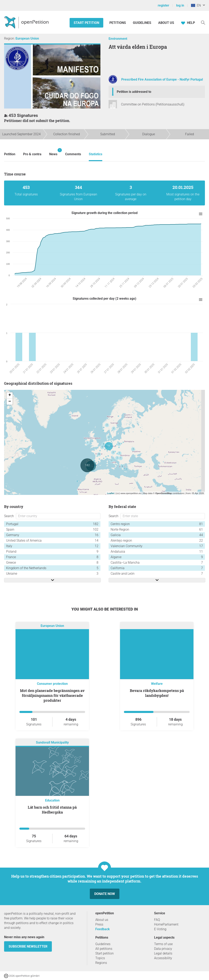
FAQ (157, 920)
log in (180, 5)
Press (99, 924)
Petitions (118, 23)
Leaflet (111, 493)
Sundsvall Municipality (52, 743)
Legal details (163, 953)
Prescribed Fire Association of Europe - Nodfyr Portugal (162, 80)
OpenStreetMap (164, 493)
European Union (27, 38)
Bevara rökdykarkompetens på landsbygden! (157, 693)
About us (166, 23)
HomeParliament (166, 924)
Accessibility (163, 958)
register (163, 5)
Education (52, 800)
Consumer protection (52, 684)
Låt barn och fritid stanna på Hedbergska (52, 810)
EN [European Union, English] (196, 5)
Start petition (86, 23)
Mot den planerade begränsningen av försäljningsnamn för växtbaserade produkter (52, 695)
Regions (101, 963)
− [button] (10, 402)
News (53, 152)
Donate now (105, 894)
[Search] (203, 22)
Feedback (103, 929)
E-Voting (160, 929)
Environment (118, 39)
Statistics (96, 154)
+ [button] (10, 395)
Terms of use (163, 944)
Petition (10, 154)
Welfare (157, 684)
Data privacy (163, 949)
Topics (100, 958)
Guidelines (142, 23)
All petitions (104, 949)
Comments (73, 154)
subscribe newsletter (28, 946)
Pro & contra (32, 154)
